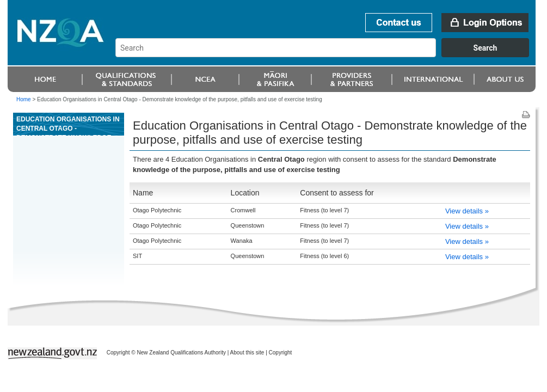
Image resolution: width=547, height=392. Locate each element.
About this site (247, 353)
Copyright (281, 353)
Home (24, 99)
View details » (467, 211)
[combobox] (327, 54)
